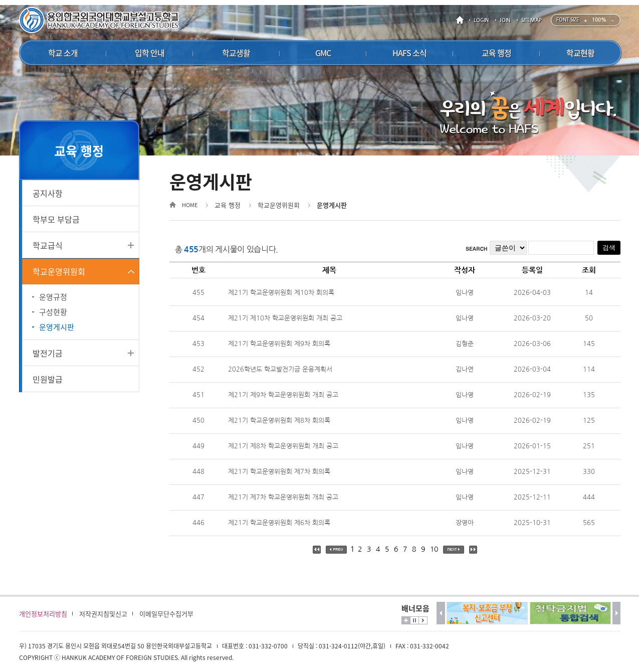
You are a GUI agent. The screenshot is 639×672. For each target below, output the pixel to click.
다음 (617, 613)
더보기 (406, 620)
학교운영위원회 (59, 271)
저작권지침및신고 (103, 614)
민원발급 (48, 379)
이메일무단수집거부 (166, 614)
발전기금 (48, 353)
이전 (441, 613)
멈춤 (414, 620)
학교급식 (48, 245)
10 (434, 549)
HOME (462, 20)
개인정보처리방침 (43, 614)
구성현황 (53, 312)
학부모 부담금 (56, 219)
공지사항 (48, 193)
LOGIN (481, 20)
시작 (423, 620)
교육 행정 (228, 205)
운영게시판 (57, 327)
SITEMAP (531, 20)
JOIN (505, 20)
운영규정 (53, 297)
